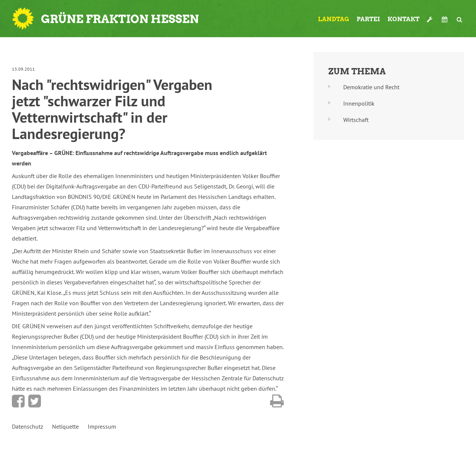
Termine (446, 19)
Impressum (102, 426)
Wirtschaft (356, 120)
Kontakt (403, 19)
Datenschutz (28, 426)
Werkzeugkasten (431, 19)
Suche (459, 19)
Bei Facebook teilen (18, 401)
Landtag (334, 19)
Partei (368, 19)
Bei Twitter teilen (35, 401)
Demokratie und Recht (371, 87)
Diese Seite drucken (277, 401)
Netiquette (65, 426)
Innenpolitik (359, 103)
